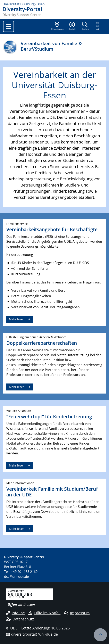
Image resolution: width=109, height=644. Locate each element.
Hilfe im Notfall (44, 613)
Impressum (77, 613)
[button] (72, 26)
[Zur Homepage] (54, 4)
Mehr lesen (17, 319)
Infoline (15, 613)
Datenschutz (20, 619)
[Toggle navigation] (9, 26)
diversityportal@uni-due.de (34, 634)
